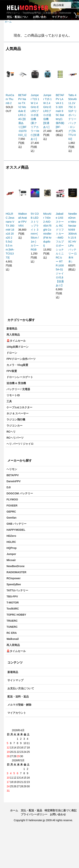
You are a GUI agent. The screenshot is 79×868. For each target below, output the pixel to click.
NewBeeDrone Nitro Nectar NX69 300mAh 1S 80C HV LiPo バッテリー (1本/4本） (73, 238)
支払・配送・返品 (31, 810)
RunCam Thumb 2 (10, 99)
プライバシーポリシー (34, 814)
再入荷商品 (13, 335)
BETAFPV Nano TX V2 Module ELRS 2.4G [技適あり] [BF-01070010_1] (22, 115)
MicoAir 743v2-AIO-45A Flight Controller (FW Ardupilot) (47, 230)
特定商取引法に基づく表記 (61, 810)
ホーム (14, 810)
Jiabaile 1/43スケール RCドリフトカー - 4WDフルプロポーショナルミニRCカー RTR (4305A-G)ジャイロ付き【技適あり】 (60, 250)
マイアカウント (17, 713)
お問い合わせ (58, 814)
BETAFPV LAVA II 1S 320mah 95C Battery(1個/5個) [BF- (60, 111)
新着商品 (12, 329)
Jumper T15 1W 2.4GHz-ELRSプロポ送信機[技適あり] (47, 111)
